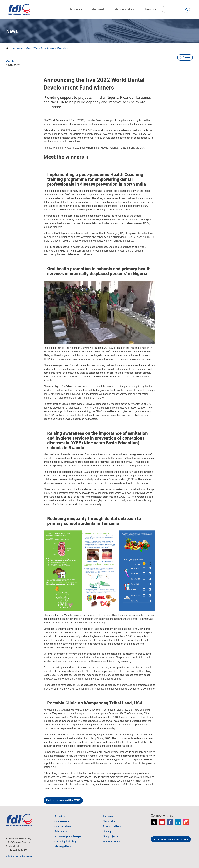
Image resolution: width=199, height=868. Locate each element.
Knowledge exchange (68, 836)
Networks (109, 821)
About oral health (113, 826)
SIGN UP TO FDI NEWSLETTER (171, 839)
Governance (62, 821)
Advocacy (61, 831)
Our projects (110, 836)
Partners (108, 816)
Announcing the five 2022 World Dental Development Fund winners (41, 48)
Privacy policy (111, 841)
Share (186, 57)
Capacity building (65, 841)
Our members (63, 826)
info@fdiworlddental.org (19, 856)
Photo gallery (63, 846)
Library (107, 831)
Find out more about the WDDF (63, 800)
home (7, 48)
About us (60, 816)
